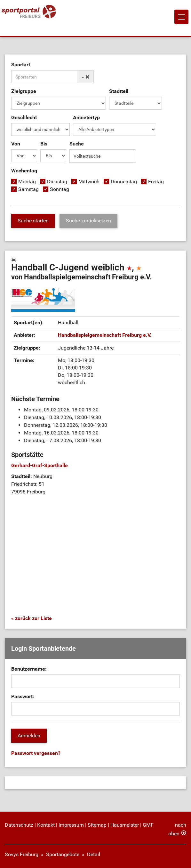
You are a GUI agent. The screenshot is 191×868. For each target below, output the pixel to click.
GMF (148, 825)
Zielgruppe (24, 91)
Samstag (28, 189)
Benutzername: (29, 669)
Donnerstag (124, 182)
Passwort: (23, 696)
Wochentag (24, 171)
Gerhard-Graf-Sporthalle (40, 465)
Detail (94, 854)
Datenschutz (19, 825)
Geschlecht (24, 117)
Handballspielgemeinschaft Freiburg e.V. (105, 335)
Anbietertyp (86, 117)
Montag (27, 182)
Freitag (156, 182)
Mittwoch (89, 182)
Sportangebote (63, 854)
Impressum (71, 825)
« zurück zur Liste (32, 618)
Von (16, 144)
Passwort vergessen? (36, 753)
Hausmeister (125, 825)
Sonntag (60, 189)
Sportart (21, 65)
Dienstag (57, 182)
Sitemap (97, 825)
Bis (44, 144)
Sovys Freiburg (22, 854)
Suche (77, 144)
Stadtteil (119, 91)
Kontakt (46, 825)
